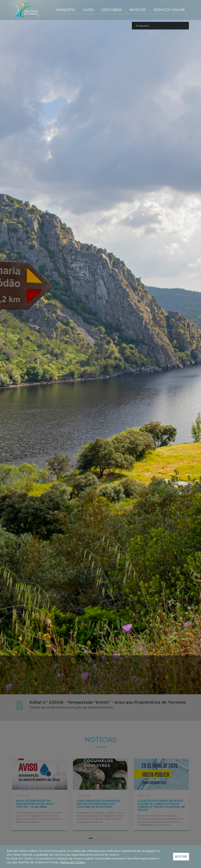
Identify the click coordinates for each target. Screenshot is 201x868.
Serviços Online (169, 10)
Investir (138, 10)
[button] (91, 838)
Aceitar (181, 857)
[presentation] (10, 706)
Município (66, 10)
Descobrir (112, 10)
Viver (88, 10)
